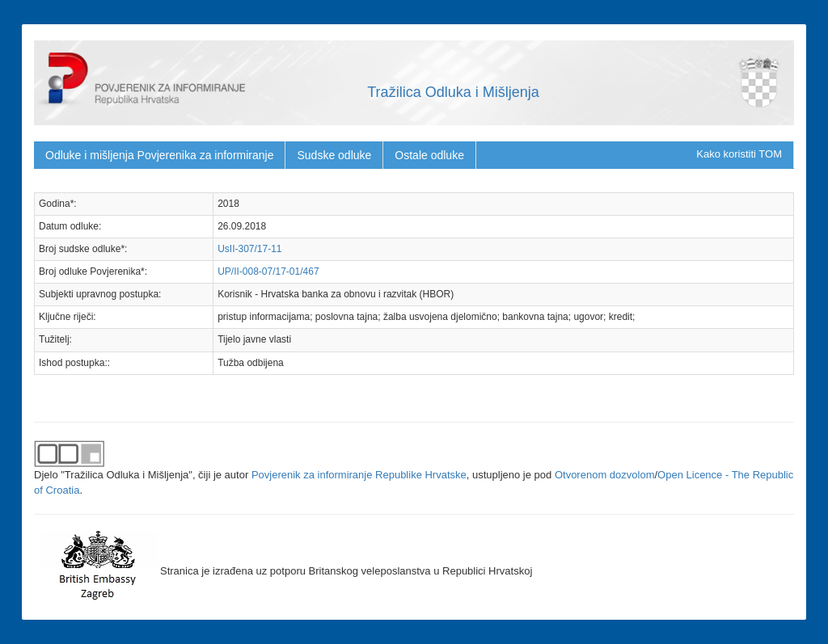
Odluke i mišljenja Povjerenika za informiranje (159, 155)
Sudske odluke (334, 155)
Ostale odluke (429, 155)
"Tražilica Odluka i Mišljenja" (127, 475)
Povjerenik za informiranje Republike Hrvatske (359, 475)
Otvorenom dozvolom (605, 475)
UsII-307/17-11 (249, 249)
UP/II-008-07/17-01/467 (268, 271)
